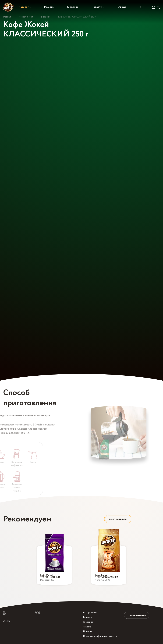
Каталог (24, 7)
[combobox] (143, 7)
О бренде (73, 7)
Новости (97, 7)
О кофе (122, 7)
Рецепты (49, 7)
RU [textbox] (142, 7)
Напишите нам (137, 615)
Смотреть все (118, 519)
